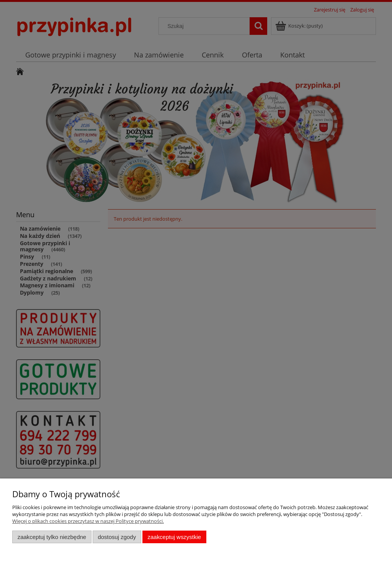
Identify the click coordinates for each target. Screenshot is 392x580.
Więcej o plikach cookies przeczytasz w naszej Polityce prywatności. (88, 521)
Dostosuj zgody (117, 537)
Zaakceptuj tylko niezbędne (52, 537)
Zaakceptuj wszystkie (174, 537)
